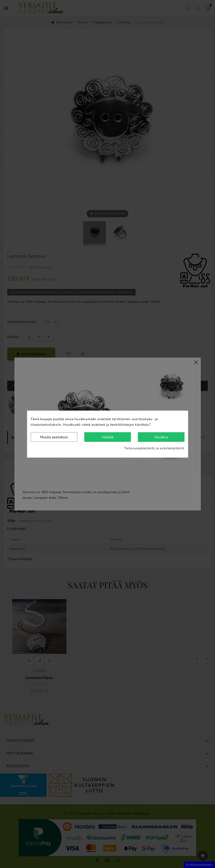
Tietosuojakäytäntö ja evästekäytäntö (154, 448)
